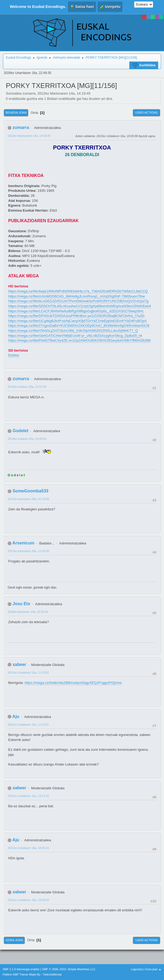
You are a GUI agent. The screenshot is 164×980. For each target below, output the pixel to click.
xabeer (19, 664)
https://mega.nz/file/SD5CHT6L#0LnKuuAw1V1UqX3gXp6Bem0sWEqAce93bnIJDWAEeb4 (80, 306)
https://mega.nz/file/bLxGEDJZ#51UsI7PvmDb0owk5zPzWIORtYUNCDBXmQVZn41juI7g (78, 301)
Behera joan (16, 113)
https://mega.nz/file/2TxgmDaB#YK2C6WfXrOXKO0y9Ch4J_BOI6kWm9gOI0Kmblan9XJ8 (79, 326)
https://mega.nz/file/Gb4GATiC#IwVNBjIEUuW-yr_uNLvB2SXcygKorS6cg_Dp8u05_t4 (75, 336)
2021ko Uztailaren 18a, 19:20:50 (28, 900)
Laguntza (137, 969)
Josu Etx (21, 604)
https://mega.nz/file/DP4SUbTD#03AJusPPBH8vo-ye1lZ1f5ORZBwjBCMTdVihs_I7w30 (76, 316)
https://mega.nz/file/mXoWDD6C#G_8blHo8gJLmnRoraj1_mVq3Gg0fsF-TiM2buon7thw (77, 296)
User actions (147, 113)
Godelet (20, 431)
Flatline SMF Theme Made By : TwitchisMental (32, 974)
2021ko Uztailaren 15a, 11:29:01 (28, 673)
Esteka (14, 355)
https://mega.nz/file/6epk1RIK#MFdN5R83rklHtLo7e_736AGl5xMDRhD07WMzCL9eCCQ (78, 291)
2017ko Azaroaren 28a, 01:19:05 (28, 499)
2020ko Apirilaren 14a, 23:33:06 (28, 612)
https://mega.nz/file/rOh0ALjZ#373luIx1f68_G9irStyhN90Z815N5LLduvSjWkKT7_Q (73, 331)
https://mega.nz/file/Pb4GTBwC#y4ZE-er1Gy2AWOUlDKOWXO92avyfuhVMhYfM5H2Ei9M (79, 340)
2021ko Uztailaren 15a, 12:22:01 (28, 725)
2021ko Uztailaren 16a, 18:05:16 (28, 848)
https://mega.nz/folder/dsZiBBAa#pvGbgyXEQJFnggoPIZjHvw (73, 683)
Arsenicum (23, 543)
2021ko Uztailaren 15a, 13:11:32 (28, 796)
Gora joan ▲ (153, 969)
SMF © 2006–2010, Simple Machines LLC (69, 969)
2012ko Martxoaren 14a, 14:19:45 (29, 136)
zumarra (21, 127)
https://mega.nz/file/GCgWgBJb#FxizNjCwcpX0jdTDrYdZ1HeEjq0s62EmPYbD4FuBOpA (77, 321)
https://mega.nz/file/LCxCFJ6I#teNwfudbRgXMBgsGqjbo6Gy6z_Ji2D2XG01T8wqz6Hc (76, 311)
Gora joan (14, 940)
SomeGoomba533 (30, 491)
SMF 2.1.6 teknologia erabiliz (21, 969)
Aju (16, 717)
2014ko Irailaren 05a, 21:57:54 (27, 387)
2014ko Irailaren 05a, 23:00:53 (27, 439)
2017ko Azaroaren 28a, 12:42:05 (28, 551)
